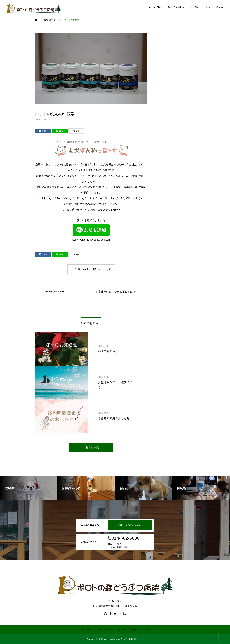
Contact (220, 7)
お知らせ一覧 (91, 448)
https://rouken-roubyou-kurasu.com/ (91, 233)
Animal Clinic (156, 7)
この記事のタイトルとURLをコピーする (91, 269)
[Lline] (60, 131)
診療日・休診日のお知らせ (130, 525)
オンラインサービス (200, 7)
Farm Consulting (176, 7)
